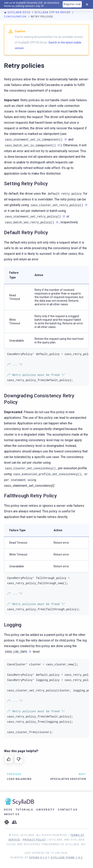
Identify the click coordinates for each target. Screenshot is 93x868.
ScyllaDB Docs (18, 12)
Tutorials (25, 810)
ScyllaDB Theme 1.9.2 (67, 858)
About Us (12, 814)
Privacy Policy (34, 840)
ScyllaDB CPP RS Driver (53, 12)
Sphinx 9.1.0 (38, 858)
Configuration (16, 17)
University (45, 810)
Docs (8, 810)
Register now (72, 4)
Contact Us (68, 810)
